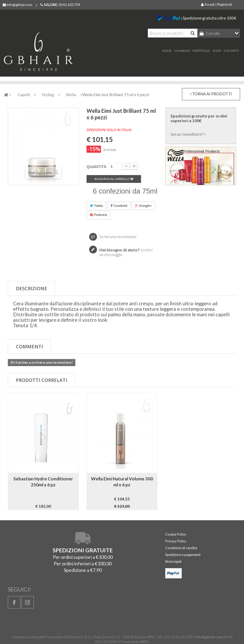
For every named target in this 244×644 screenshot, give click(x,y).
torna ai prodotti (211, 94)
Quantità (96, 167)
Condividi (119, 206)
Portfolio (201, 51)
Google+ (144, 206)
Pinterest (99, 215)
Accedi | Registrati (216, 4)
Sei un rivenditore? (188, 134)
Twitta (96, 206)
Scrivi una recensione (118, 236)
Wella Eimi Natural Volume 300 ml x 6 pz (122, 482)
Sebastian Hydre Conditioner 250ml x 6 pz (43, 482)
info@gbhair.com (17, 5)
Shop (217, 51)
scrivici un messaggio (126, 252)
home (167, 51)
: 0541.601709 (60, 5)
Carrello (212, 33)
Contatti (231, 51)
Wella (71, 95)
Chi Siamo (182, 51)
